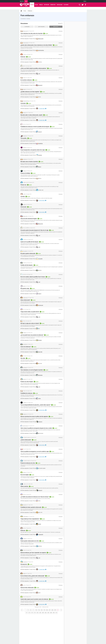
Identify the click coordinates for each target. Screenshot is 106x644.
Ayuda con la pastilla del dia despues (30, 242)
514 (56, 613)
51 (33, 610)
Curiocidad (23, 103)
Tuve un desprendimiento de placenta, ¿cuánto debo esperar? (36, 405)
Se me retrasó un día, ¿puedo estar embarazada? (33, 576)
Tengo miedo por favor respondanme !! (30, 519)
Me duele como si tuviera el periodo (29, 162)
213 (32, 613)
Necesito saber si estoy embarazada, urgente (32, 115)
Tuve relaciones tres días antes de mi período (32, 33)
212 (29, 613)
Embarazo (30, 11)
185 (42, 610)
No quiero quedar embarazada (28, 253)
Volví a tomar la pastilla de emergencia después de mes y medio (36, 428)
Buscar (60, 23)
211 (27, 613)
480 (51, 613)
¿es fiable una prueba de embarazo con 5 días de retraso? (35, 497)
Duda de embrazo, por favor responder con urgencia (33, 553)
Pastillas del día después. (27, 265)
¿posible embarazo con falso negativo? (30, 92)
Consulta (23, 196)
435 (48, 613)
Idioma (85, 1)
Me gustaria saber (25, 288)
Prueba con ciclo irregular (27, 382)
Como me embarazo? (26, 347)
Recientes (27, 27)
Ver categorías (23, 19)
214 (35, 613)
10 (28, 610)
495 (54, 613)
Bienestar (53, 5)
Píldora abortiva (24, 486)
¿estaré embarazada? (26, 440)
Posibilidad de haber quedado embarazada (31, 507)
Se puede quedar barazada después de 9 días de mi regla (35, 230)
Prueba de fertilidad (25, 173)
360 (46, 613)
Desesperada (24, 564)
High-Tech (22, 1)
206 (47, 610)
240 (40, 613)
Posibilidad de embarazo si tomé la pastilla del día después (35, 127)
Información (24, 207)
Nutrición (47, 5)
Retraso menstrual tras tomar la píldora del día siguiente (34, 416)
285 (43, 613)
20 (31, 610)
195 (44, 610)
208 (52, 610)
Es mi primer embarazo (26, 80)
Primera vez (23, 185)
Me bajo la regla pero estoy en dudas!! (30, 323)
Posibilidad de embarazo (27, 393)
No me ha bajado (25, 475)
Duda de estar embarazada (27, 588)
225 (37, 613)
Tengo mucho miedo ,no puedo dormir (30, 312)
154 (39, 610)
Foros (32, 5)
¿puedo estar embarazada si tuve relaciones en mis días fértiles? (36, 45)
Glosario (66, 5)
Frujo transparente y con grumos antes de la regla (33, 150)
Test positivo (24, 138)
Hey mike (23, 358)
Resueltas (56, 27)
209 (55, 610)
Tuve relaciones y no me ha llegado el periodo (32, 370)
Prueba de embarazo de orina (28, 463)
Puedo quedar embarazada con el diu (30, 541)
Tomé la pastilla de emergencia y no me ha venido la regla (35, 451)
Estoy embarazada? (25, 300)
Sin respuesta (42, 27)
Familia (41, 5)
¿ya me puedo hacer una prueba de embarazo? (32, 335)
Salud (26, 1)
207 (50, 610)
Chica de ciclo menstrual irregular (29, 219)
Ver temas (28, 19)
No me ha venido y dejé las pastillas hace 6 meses (33, 277)
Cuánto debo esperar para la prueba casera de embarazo (34, 599)
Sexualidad (60, 5)
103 (36, 610)
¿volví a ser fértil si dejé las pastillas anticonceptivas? (34, 68)
